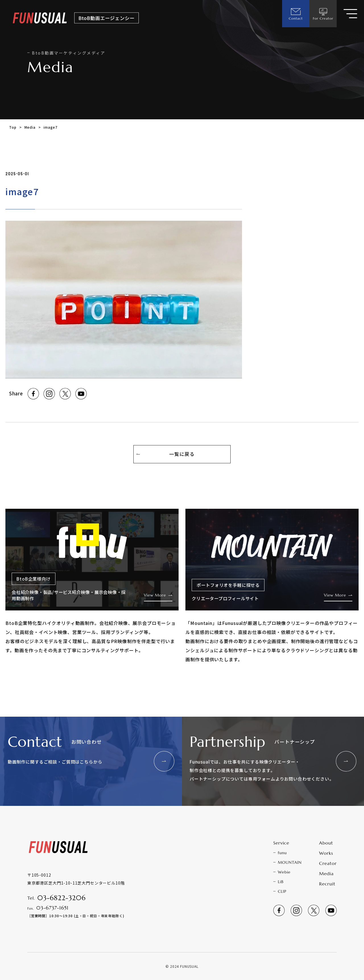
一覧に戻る (182, 454)
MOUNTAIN (290, 862)
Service (281, 843)
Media (30, 127)
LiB (281, 882)
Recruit (327, 884)
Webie (284, 872)
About (326, 843)
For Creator (323, 14)
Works (326, 853)
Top (13, 127)
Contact (296, 14)
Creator (328, 863)
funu (282, 853)
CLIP (282, 891)
